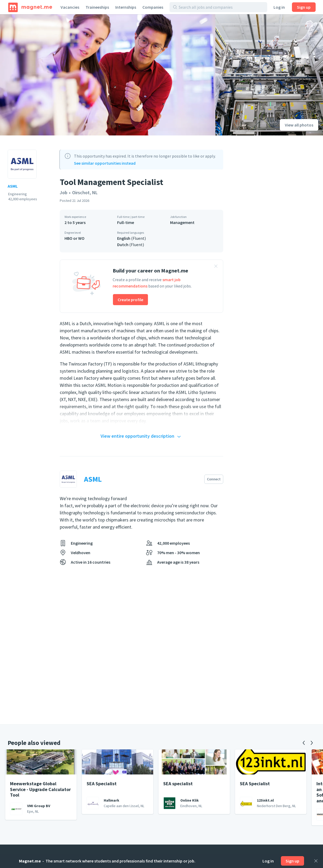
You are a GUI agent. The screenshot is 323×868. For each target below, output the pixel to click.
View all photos (299, 125)
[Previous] (304, 743)
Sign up (304, 7)
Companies (153, 7)
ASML (13, 186)
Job (64, 192)
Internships (126, 7)
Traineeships (97, 7)
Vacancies (70, 7)
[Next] (312, 743)
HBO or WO (74, 238)
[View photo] (108, 75)
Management (182, 222)
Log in (279, 7)
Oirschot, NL (85, 192)
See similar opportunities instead (105, 163)
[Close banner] (216, 267)
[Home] (30, 7)
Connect (214, 479)
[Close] (316, 861)
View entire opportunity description (141, 436)
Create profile (130, 300)
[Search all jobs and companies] (221, 7)
